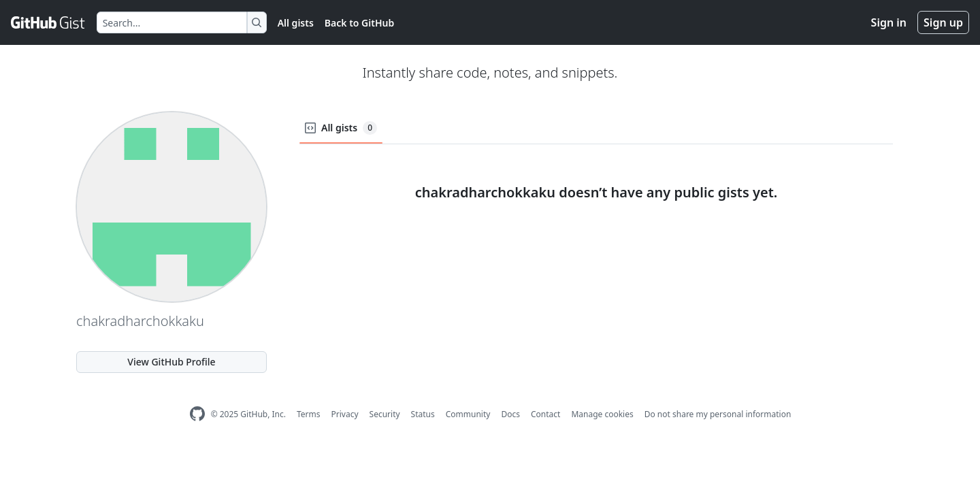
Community (468, 414)
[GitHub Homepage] (197, 414)
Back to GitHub (359, 23)
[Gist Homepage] (48, 22)
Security (385, 414)
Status (423, 414)
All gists (296, 23)
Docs (510, 414)
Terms (309, 414)
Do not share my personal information (718, 414)
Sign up (943, 22)
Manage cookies (602, 414)
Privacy (345, 414)
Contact (545, 414)
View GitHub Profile (171, 362)
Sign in (889, 22)
